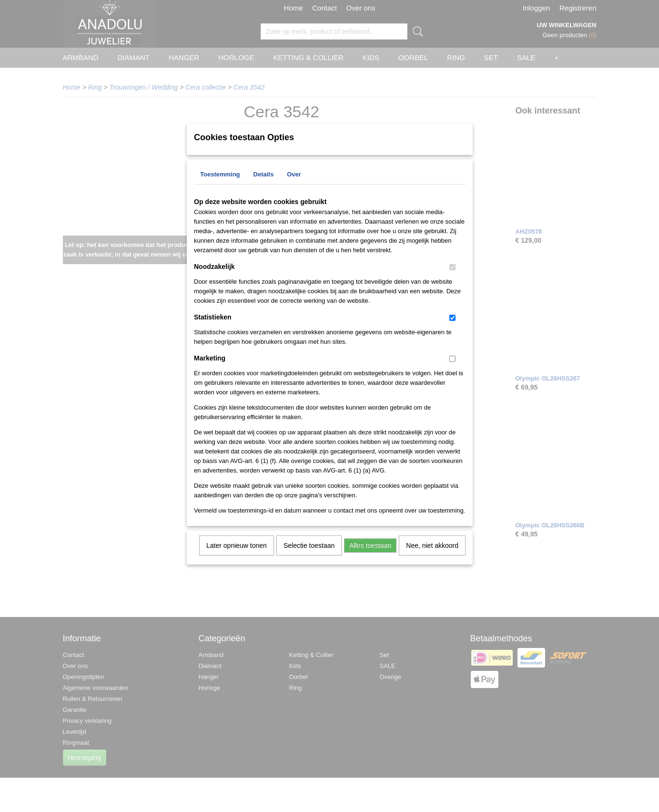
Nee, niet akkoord (432, 558)
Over (294, 187)
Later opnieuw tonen (237, 558)
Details (264, 187)
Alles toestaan (370, 558)
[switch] (452, 280)
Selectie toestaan (309, 558)
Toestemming (220, 187)
